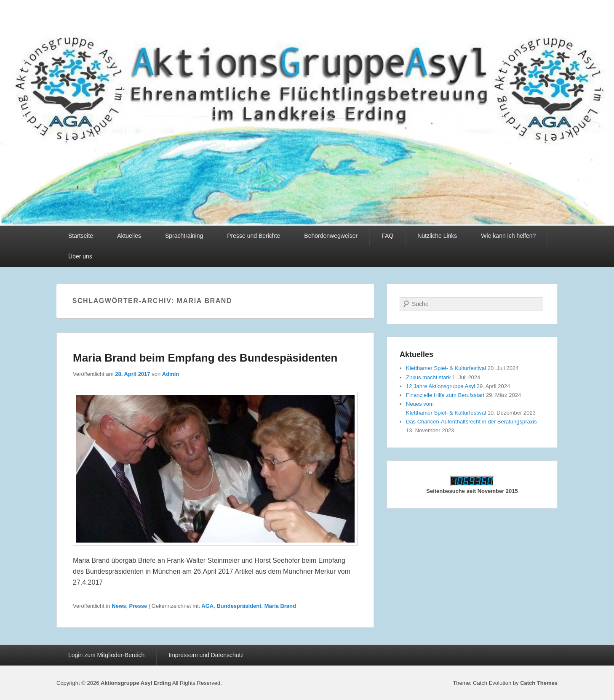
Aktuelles (129, 236)
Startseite (81, 236)
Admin (171, 374)
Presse (138, 606)
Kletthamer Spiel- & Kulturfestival (446, 368)
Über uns (80, 256)
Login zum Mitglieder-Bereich (106, 655)
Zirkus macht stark (428, 377)
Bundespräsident (239, 606)
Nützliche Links (437, 236)
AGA (207, 606)
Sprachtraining (184, 236)
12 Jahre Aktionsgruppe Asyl (440, 386)
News (119, 606)
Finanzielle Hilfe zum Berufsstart (445, 395)
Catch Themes (539, 683)
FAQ (387, 236)
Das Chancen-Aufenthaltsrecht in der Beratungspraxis (471, 422)
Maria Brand (280, 606)
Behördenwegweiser (331, 236)
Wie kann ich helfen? (508, 236)
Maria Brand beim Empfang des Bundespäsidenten (205, 358)
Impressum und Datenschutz (206, 655)
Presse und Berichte (254, 236)
